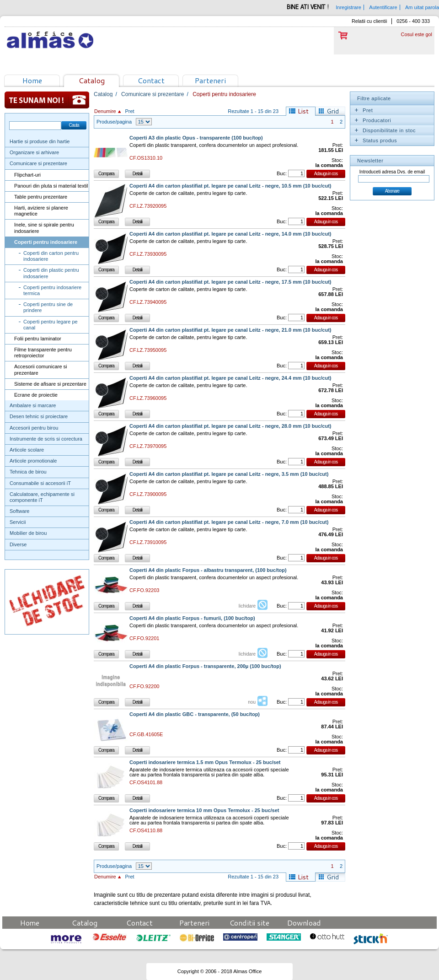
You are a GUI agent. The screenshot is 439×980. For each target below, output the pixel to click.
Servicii (18, 522)
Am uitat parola (422, 7)
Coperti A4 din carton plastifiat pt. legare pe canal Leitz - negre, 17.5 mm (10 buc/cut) (230, 282)
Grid (333, 111)
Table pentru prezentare (41, 197)
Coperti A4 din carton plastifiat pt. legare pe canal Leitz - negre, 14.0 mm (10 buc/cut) (230, 234)
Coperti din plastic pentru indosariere (51, 273)
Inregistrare (348, 7)
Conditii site (249, 923)
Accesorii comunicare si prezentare (41, 369)
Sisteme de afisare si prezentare (50, 384)
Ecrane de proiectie (36, 395)
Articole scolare (27, 450)
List (303, 111)
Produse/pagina (114, 122)
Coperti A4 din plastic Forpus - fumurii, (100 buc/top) (192, 618)
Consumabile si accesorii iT (40, 483)
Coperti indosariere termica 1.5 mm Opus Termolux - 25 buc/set (205, 762)
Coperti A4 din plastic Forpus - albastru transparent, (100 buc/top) (208, 570)
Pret (129, 111)
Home (32, 80)
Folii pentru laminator (38, 339)
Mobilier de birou (28, 533)
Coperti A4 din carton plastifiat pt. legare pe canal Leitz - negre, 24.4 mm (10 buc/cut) (230, 378)
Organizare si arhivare (34, 152)
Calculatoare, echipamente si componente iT (42, 497)
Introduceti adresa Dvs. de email (392, 172)
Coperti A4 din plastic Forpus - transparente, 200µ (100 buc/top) (205, 666)
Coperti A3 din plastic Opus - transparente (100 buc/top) (196, 138)
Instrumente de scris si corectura (46, 439)
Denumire (105, 111)
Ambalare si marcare (33, 405)
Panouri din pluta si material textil (51, 186)
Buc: (282, 173)
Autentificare (383, 7)
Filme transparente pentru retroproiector (43, 353)
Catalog (92, 80)
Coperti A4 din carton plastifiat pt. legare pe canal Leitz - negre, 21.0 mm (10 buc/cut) (230, 330)
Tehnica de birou (28, 472)
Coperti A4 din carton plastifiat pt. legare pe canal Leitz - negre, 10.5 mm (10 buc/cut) (230, 186)
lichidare (247, 606)
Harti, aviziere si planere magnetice (41, 211)
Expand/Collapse (356, 110)
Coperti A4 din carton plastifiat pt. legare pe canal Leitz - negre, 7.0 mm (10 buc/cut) (229, 522)
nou (252, 702)
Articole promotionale (33, 461)
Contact (151, 80)
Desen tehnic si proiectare (39, 416)
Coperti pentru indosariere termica (52, 290)
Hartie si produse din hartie (40, 141)
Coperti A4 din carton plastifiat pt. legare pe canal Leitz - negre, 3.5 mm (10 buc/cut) (229, 474)
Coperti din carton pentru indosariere (51, 256)
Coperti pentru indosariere (46, 242)
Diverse (18, 544)
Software (19, 511)
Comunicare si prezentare (38, 163)
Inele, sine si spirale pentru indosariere (44, 228)
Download (304, 923)
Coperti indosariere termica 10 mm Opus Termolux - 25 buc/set (204, 810)
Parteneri (210, 80)
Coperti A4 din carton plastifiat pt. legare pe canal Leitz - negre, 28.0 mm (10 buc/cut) (230, 426)
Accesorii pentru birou (34, 428)
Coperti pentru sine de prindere (48, 307)
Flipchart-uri (27, 175)
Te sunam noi (47, 100)
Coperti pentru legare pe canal (51, 325)
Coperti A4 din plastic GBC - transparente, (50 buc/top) (195, 714)
